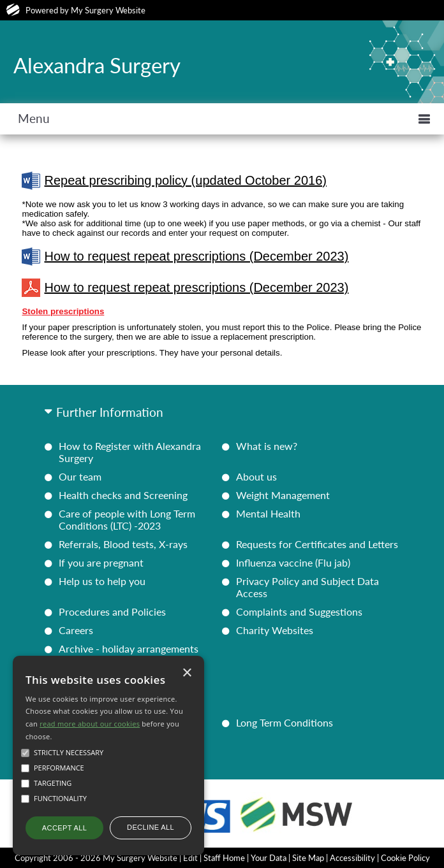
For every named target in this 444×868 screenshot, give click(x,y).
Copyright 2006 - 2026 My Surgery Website (96, 858)
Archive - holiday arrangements (129, 648)
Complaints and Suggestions (299, 611)
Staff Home (224, 858)
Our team (80, 476)
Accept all (64, 828)
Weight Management (283, 495)
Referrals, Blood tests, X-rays (123, 544)
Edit (190, 858)
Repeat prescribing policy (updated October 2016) (174, 181)
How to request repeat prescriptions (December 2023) (185, 257)
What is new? (267, 446)
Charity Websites (275, 630)
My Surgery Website (108, 10)
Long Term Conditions (285, 722)
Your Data (269, 858)
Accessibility (352, 858)
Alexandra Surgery (97, 65)
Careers (76, 630)
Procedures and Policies (112, 611)
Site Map (308, 858)
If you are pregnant (101, 562)
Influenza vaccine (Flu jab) (293, 562)
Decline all (151, 827)
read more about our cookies (90, 724)
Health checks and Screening (123, 495)
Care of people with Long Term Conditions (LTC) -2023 (127, 519)
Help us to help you (102, 581)
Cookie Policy (405, 858)
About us (256, 476)
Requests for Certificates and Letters (317, 544)
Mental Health (268, 513)
